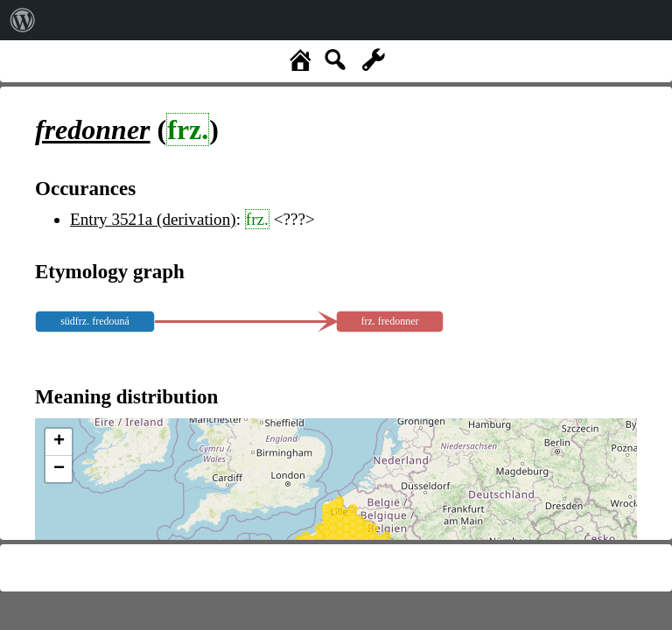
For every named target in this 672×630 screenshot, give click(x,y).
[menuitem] (23, 20)
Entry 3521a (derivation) (153, 219)
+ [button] (59, 442)
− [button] (59, 469)
